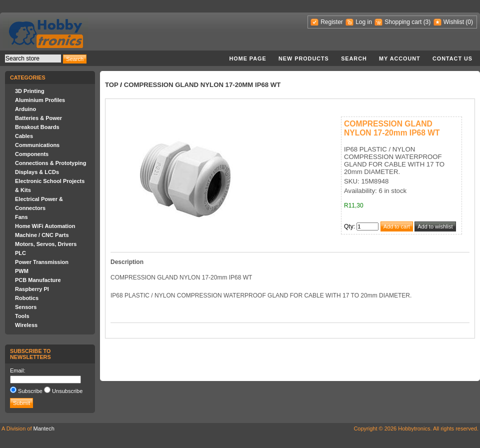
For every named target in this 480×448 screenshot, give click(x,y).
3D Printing (30, 91)
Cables (24, 136)
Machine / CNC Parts (42, 235)
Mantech (44, 428)
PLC (20, 253)
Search (354, 58)
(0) (469, 22)
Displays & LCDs (37, 172)
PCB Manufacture (38, 280)
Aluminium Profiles (40, 100)
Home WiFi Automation (45, 226)
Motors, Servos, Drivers (46, 244)
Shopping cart (403, 22)
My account (400, 58)
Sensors (26, 307)
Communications (37, 145)
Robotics (27, 298)
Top (112, 85)
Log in (364, 22)
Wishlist (454, 22)
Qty (349, 226)
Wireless (26, 325)
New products (304, 58)
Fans (21, 217)
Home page (247, 58)
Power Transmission (42, 262)
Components (32, 154)
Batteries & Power (38, 118)
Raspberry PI (32, 289)
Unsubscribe (67, 391)
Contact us (452, 58)
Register (332, 22)
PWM (22, 271)
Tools (22, 316)
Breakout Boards (37, 127)
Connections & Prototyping (50, 163)
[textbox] (33, 58)
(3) (427, 22)
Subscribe (30, 391)
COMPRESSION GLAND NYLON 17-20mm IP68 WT (202, 85)
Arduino (25, 109)
